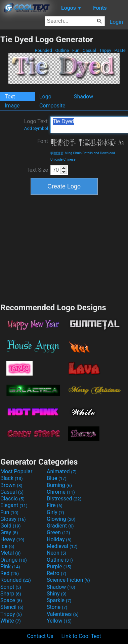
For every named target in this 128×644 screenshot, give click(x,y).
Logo (45, 97)
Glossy (13, 519)
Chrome (61, 492)
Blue (57, 478)
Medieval (62, 546)
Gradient (60, 526)
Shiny (57, 594)
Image (12, 106)
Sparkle (59, 600)
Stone (57, 607)
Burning (59, 485)
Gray (9, 532)
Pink (10, 567)
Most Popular (16, 471)
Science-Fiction (68, 580)
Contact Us (40, 636)
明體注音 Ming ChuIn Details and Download (83, 153)
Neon (56, 553)
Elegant (14, 505)
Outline (62, 50)
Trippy (105, 50)
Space (11, 600)
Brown (11, 485)
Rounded (43, 50)
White (11, 621)
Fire (55, 505)
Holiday (59, 539)
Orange (14, 560)
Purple (59, 567)
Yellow (59, 621)
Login (116, 22)
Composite (52, 106)
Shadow (83, 97)
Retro (56, 573)
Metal (11, 553)
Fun (76, 50)
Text (10, 97)
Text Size (37, 170)
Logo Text (36, 125)
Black (12, 478)
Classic (12, 499)
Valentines (63, 614)
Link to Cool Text (81, 636)
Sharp (11, 594)
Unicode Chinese (63, 159)
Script (11, 587)
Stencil (12, 607)
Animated (62, 471)
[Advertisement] (64, 248)
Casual (89, 50)
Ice (7, 546)
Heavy (12, 539)
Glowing (61, 519)
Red (10, 573)
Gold (11, 526)
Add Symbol (36, 128)
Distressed (64, 499)
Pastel (120, 50)
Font (43, 141)
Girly (55, 512)
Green (58, 532)
